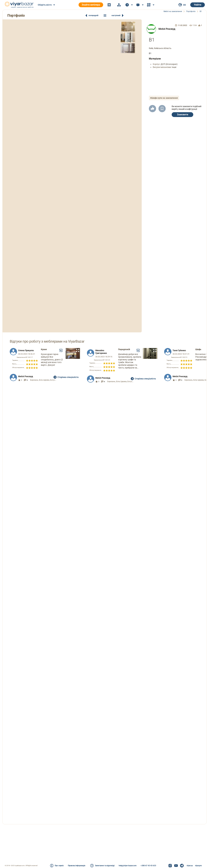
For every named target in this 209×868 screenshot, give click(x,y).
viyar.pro (198, 866)
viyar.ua (190, 866)
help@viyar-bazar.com (128, 866)
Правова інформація (77, 866)
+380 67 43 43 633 (148, 866)
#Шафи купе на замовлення (164, 98)
